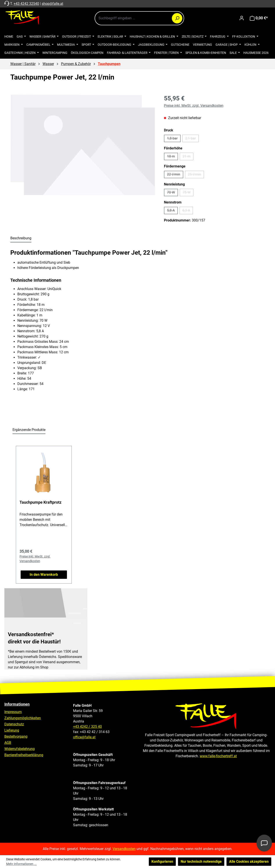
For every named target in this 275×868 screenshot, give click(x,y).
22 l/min (175, 175)
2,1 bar (192, 139)
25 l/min (196, 175)
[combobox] (139, 18)
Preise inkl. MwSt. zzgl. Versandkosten (194, 106)
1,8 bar (174, 139)
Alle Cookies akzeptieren (249, 862)
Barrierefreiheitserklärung (24, 755)
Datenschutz (14, 724)
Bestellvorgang (16, 736)
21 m (188, 157)
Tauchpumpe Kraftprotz (40, 502)
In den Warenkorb (44, 575)
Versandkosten (124, 849)
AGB (8, 743)
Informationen (17, 704)
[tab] (21, 238)
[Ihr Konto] (242, 18)
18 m (173, 157)
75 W (188, 193)
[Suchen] (177, 18)
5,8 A (172, 211)
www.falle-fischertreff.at (218, 756)
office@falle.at (84, 737)
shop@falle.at (52, 4)
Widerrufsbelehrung (20, 749)
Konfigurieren (162, 862)
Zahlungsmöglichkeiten (23, 718)
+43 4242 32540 (26, 4)
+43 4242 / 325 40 (87, 727)
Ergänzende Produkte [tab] (29, 430)
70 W (173, 193)
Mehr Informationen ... (21, 864)
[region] (83, 145)
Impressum (13, 712)
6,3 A (188, 211)
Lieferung (12, 730)
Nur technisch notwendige (201, 862)
